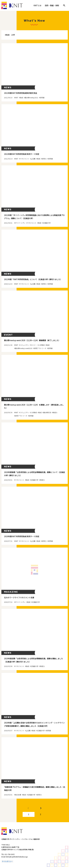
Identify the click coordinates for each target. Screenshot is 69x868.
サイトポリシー (7, 861)
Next (41, 808)
